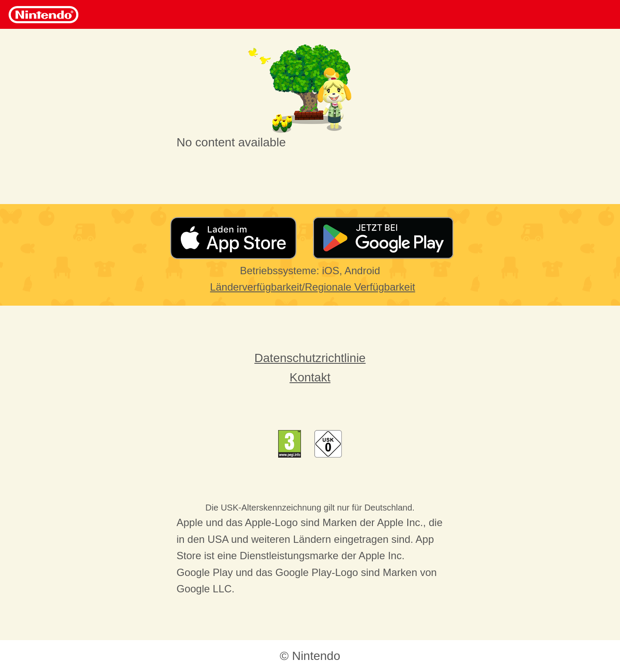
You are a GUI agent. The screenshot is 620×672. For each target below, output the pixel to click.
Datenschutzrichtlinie (310, 358)
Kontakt (310, 377)
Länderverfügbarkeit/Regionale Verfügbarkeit (313, 287)
